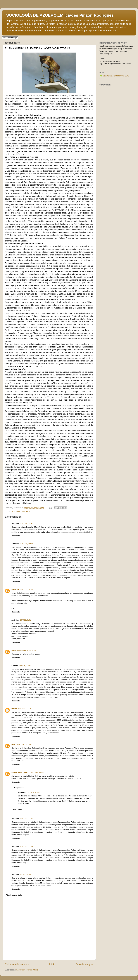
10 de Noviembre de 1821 (22, 512)
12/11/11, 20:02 (27, 589)
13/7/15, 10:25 (26, 744)
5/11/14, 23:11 (32, 650)
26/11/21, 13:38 (33, 792)
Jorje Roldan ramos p (21, 772)
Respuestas (19, 788)
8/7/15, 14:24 (26, 709)
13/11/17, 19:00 (37, 772)
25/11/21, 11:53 (27, 846)
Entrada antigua (84, 964)
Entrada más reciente (17, 964)
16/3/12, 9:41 (26, 620)
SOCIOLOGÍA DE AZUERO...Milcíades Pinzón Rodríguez (60, 15)
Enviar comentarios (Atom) (27, 970)
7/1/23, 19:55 (26, 874)
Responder (16, 536)
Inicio (52, 964)
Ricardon (15, 589)
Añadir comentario (14, 895)
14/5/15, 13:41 (25, 666)
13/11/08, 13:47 (27, 523)
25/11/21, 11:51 (27, 818)
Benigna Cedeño (19, 650)
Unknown (16, 709)
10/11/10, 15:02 (27, 544)
